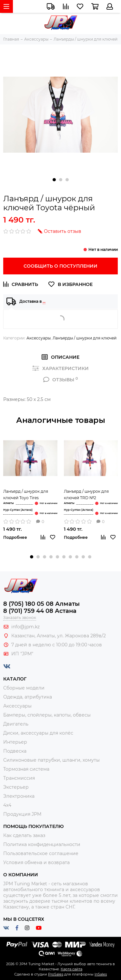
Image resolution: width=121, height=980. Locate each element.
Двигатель (16, 724)
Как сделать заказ (24, 835)
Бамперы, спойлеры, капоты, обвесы (47, 715)
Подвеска (15, 751)
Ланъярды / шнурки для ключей (85, 338)
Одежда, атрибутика (28, 697)
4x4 (7, 805)
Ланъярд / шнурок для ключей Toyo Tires (26, 495)
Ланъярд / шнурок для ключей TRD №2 (86, 495)
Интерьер (15, 742)
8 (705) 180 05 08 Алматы (41, 604)
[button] (54, 180)
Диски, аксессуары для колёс (38, 733)
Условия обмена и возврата (36, 862)
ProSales (56, 974)
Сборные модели (24, 688)
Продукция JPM (22, 814)
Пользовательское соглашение (41, 853)
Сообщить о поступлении (60, 266)
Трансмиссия (19, 778)
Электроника (19, 796)
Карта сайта (71, 969)
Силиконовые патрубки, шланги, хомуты (51, 760)
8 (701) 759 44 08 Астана (40, 611)
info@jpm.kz (25, 627)
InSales (101, 974)
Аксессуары (39, 338)
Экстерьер (16, 787)
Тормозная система (26, 769)
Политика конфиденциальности (42, 844)
